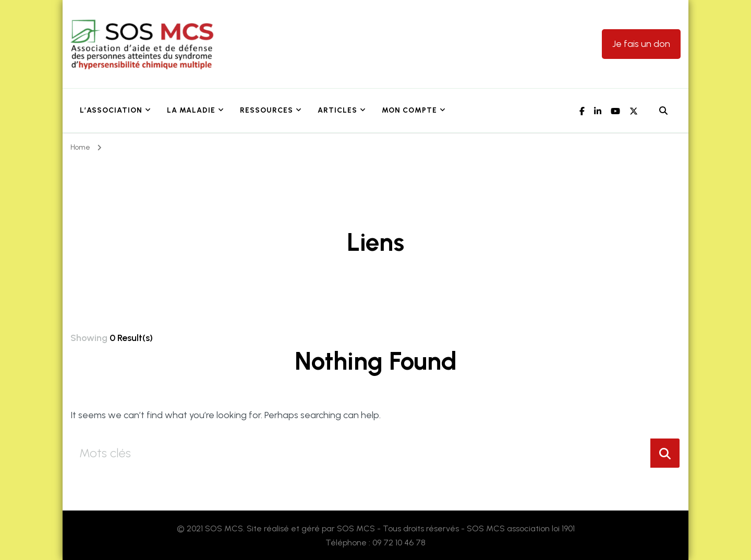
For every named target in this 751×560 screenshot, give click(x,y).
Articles (337, 110)
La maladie (191, 110)
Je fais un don (641, 44)
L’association (111, 110)
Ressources (267, 110)
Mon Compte (409, 110)
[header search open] (663, 111)
